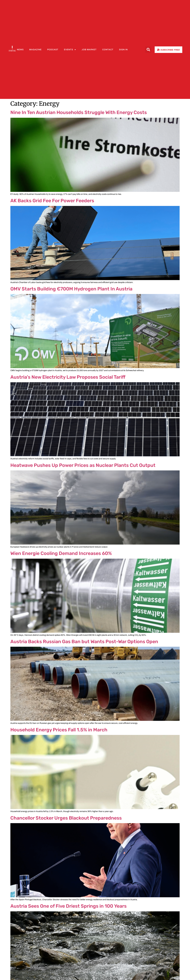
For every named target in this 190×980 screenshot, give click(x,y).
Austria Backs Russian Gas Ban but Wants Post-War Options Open (84, 642)
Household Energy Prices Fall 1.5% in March (59, 730)
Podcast (53, 50)
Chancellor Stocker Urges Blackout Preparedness (66, 818)
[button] (148, 50)
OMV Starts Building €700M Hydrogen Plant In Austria (71, 289)
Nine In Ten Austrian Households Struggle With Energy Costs (79, 112)
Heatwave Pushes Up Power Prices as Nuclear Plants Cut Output (83, 465)
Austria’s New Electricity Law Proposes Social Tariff (68, 377)
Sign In (123, 50)
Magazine (35, 50)
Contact (108, 50)
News (20, 50)
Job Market (89, 50)
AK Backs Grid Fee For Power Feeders (52, 201)
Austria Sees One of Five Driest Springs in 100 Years (69, 906)
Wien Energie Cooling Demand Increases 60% (61, 553)
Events (70, 50)
